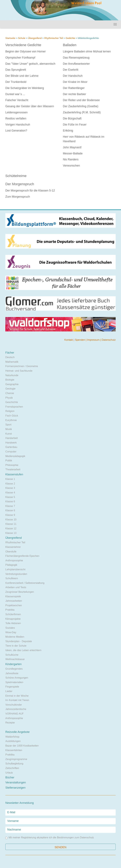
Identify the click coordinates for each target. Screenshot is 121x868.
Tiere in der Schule (16, 646)
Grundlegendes (14, 669)
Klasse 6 (10, 501)
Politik (9, 461)
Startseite (10, 38)
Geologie (10, 389)
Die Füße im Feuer (75, 125)
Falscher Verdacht (17, 100)
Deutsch (10, 357)
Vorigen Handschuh (18, 125)
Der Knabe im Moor (75, 82)
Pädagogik (11, 565)
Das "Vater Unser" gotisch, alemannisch (30, 64)
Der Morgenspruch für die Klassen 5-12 (30, 191)
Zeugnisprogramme (16, 759)
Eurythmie (11, 420)
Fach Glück (12, 416)
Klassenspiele (13, 596)
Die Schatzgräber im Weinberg (25, 88)
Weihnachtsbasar (15, 659)
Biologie (10, 380)
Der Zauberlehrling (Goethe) (81, 106)
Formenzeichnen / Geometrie (22, 366)
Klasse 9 (10, 515)
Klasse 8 (10, 510)
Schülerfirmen (13, 614)
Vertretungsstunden (16, 574)
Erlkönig (68, 131)
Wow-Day (11, 632)
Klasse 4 (10, 493)
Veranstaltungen (16, 782)
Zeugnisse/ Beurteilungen (20, 592)
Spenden (80, 340)
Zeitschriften (12, 768)
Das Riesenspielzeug (76, 58)
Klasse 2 (10, 484)
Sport (8, 425)
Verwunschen (71, 166)
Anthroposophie (14, 560)
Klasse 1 (10, 479)
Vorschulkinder (14, 705)
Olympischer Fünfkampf (20, 58)
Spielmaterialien (14, 682)
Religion (10, 411)
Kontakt (69, 340)
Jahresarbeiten (14, 601)
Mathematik (12, 362)
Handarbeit (12, 438)
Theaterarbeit (13, 469)
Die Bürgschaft (72, 118)
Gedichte (70, 38)
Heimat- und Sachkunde (19, 371)
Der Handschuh (73, 76)
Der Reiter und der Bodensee (81, 100)
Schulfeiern (12, 578)
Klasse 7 (10, 506)
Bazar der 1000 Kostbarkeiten (22, 746)
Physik (9, 398)
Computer (11, 452)
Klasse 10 (11, 520)
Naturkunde (12, 375)
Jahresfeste (12, 673)
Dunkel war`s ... (15, 94)
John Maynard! (72, 147)
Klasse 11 (11, 524)
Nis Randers (71, 159)
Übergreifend (35, 38)
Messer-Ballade (73, 153)
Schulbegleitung (14, 764)
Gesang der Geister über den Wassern (30, 106)
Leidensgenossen (16, 112)
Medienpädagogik (15, 456)
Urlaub (9, 773)
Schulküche (12, 655)
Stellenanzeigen (15, 788)
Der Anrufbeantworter (76, 64)
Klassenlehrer (13, 547)
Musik (9, 429)
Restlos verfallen (16, 118)
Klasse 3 (10, 488)
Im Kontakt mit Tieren (17, 700)
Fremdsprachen (14, 407)
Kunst (9, 434)
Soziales (10, 628)
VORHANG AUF (14, 714)
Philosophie (12, 465)
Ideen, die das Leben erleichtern (23, 650)
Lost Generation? (16, 131)
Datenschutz (109, 340)
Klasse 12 (11, 528)
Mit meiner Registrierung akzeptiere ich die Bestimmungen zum (50, 838)
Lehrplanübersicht (15, 569)
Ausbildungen (13, 741)
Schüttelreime (16, 176)
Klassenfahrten (14, 750)
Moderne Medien (15, 637)
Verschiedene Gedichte (23, 45)
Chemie (10, 393)
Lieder (9, 691)
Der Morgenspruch (20, 184)
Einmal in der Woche (17, 696)
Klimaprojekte (13, 619)
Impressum (94, 340)
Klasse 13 (11, 533)
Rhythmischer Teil (54, 38)
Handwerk (11, 443)
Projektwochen (14, 605)
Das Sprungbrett (16, 70)
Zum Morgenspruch (18, 197)
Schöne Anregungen (17, 678)
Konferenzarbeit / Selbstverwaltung (25, 583)
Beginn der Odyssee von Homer (26, 51)
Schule (22, 38)
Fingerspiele (12, 687)
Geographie (12, 384)
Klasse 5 (10, 497)
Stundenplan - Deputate (19, 641)
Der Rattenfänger (74, 88)
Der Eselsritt (71, 70)
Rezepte (10, 723)
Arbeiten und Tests (16, 587)
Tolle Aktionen (13, 623)
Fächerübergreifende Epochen (22, 556)
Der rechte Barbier (74, 94)
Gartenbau (11, 447)
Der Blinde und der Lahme (22, 76)
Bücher (10, 777)
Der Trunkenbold (16, 82)
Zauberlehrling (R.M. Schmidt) (82, 112)
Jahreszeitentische (16, 709)
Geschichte (12, 402)
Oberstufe (11, 552)
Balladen (70, 45)
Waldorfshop (12, 737)
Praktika (10, 610)
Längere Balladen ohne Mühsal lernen (87, 51)
